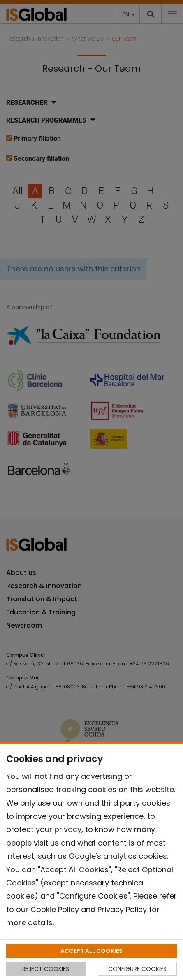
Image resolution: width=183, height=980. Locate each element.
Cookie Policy (55, 909)
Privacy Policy (122, 909)
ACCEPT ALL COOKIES (91, 951)
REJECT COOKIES (46, 969)
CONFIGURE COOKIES (137, 969)
